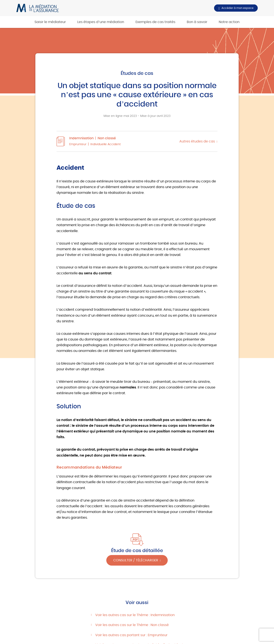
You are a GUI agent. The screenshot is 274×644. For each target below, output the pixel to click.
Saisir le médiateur (50, 22)
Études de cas (137, 73)
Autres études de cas (197, 141)
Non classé (107, 138)
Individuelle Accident (106, 144)
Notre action (229, 22)
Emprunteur (78, 144)
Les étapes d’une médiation (101, 22)
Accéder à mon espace (237, 8)
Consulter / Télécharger (136, 560)
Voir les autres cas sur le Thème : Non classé (132, 625)
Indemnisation (81, 138)
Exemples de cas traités (155, 22)
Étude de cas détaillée (137, 551)
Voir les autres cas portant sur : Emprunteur (131, 635)
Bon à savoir (197, 22)
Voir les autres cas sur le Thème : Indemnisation (135, 615)
